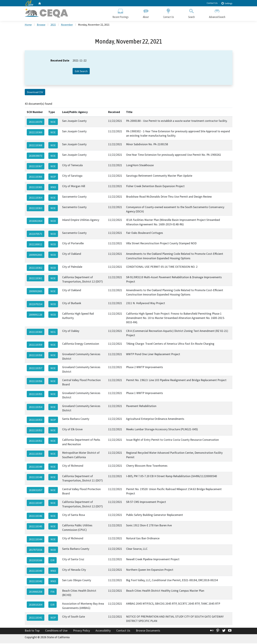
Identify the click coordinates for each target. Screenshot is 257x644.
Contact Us (212, 3)
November (67, 25)
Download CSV (35, 93)
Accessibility (103, 631)
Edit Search (81, 72)
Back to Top (32, 631)
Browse (41, 25)
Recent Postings (121, 13)
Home (28, 25)
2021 (53, 25)
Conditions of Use (56, 631)
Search (191, 13)
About (146, 13)
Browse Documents (148, 631)
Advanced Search (217, 13)
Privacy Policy (81, 631)
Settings (227, 3)
